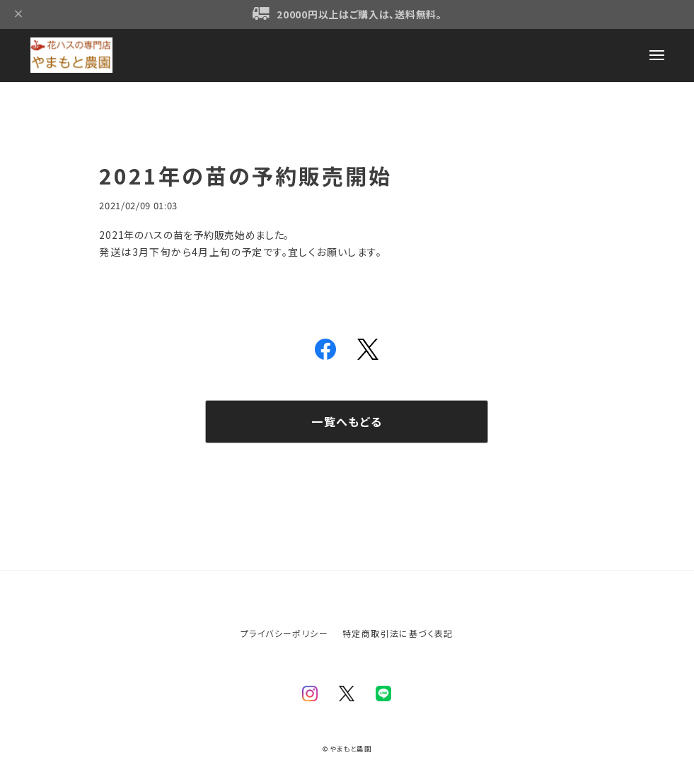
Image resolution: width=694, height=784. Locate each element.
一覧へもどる (347, 421)
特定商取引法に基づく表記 (398, 633)
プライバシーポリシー (284, 633)
